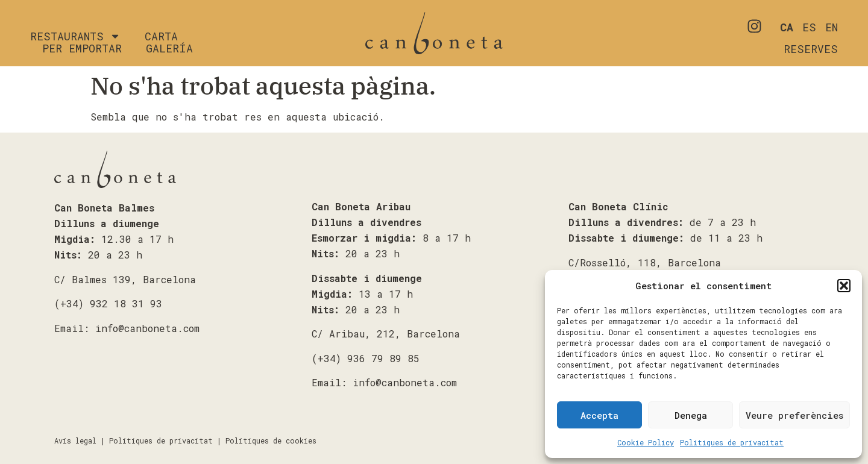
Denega (691, 415)
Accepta (599, 415)
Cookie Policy (646, 442)
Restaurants (75, 36)
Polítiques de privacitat (732, 442)
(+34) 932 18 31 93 (108, 303)
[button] (844, 286)
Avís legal (75, 440)
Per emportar (82, 48)
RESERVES (811, 49)
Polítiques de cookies (271, 440)
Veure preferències (794, 415)
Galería (169, 48)
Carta (161, 36)
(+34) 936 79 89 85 (366, 358)
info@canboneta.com (147, 328)
